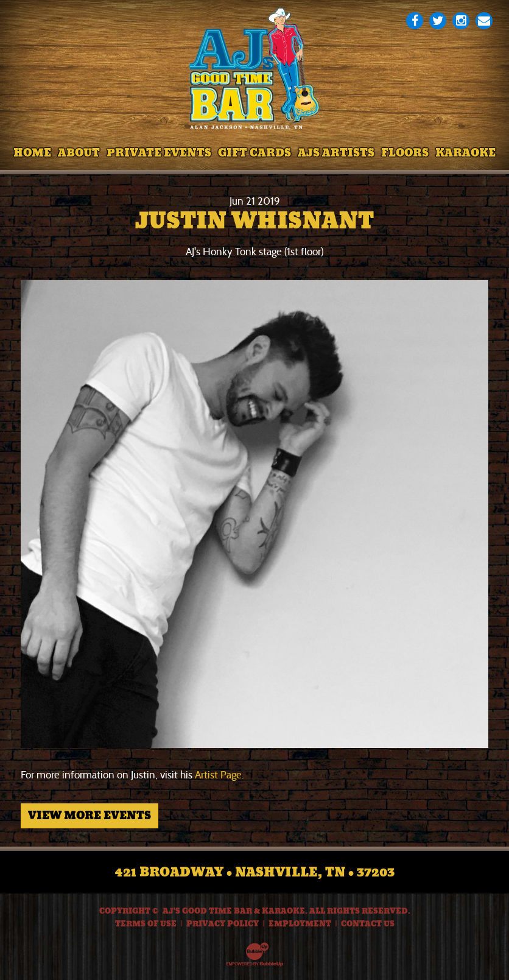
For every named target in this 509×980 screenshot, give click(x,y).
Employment (300, 924)
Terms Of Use (146, 924)
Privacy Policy (223, 924)
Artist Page (218, 775)
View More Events (90, 816)
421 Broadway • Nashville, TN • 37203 (255, 872)
